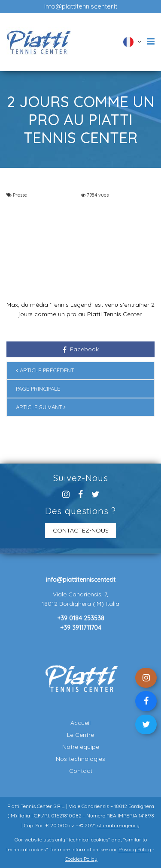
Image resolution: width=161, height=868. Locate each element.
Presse (20, 195)
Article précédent (45, 370)
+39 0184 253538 (81, 618)
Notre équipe (81, 747)
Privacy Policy (135, 849)
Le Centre (80, 735)
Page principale (38, 389)
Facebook (81, 349)
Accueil (80, 723)
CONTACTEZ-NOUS (81, 530)
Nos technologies (80, 759)
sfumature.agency (118, 825)
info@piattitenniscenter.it (81, 6)
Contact (81, 771)
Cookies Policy (81, 859)
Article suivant (41, 407)
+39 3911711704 (81, 628)
